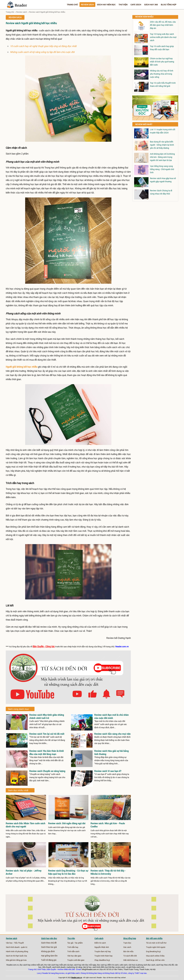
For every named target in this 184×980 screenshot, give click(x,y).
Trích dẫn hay (73, 947)
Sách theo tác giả (49, 947)
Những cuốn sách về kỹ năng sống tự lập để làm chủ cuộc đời (42, 52)
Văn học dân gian (74, 956)
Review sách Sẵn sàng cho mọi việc (112, 734)
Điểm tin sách (100, 943)
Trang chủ (72, 5)
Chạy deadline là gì (102, 960)
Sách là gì (150, 960)
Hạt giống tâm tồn (49, 956)
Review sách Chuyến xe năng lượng (47, 771)
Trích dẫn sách (73, 951)
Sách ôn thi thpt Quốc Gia (16, 956)
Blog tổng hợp (169, 5)
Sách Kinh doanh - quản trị (17, 947)
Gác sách (127, 947)
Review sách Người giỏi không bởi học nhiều (47, 12)
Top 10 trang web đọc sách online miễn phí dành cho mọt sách (163, 37)
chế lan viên (160, 960)
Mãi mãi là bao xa (130, 960)
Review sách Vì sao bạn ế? (108, 771)
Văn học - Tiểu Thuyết (15, 943)
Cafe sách (136, 5)
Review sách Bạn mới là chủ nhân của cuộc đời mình (111, 716)
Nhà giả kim (11, 960)
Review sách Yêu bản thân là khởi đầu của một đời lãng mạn (47, 752)
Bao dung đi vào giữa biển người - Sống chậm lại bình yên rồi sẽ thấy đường (162, 145)
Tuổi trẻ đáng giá (49, 960)
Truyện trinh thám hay (103, 956)
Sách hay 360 (151, 5)
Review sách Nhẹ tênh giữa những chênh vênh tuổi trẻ (47, 716)
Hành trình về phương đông (17, 951)
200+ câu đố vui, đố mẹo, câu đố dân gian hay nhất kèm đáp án (163, 25)
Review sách (87, 5)
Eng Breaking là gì (153, 951)
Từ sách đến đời (130, 956)
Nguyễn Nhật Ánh (102, 947)
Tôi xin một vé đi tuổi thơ (156, 943)
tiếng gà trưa (21, 960)
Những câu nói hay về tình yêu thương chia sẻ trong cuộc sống (162, 74)
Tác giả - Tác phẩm (75, 943)
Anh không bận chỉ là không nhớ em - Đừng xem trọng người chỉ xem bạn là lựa (162, 157)
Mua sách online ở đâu (155, 956)
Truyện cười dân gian (76, 960)
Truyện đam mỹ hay (103, 951)
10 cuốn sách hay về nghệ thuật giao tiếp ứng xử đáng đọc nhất (43, 46)
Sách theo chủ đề (49, 943)
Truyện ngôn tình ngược (156, 947)
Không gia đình (48, 951)
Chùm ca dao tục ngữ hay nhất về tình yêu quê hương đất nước (162, 62)
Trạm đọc (127, 943)
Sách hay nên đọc (106, 5)
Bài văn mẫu (128, 951)
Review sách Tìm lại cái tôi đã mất (47, 734)
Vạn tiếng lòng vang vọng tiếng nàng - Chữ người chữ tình (162, 169)
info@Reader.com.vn (90, 969)
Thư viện (123, 5)
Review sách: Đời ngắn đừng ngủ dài (67, 823)
